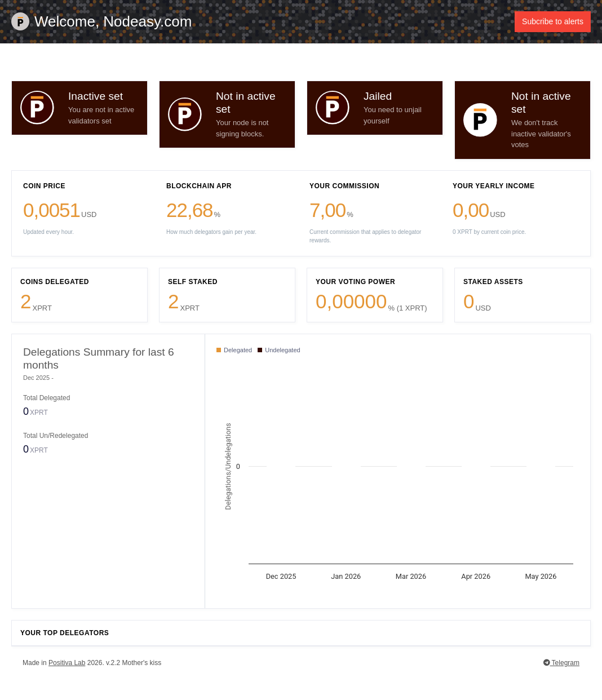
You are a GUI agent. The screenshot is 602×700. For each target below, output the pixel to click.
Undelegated (279, 351)
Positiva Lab (67, 663)
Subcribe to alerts (553, 21)
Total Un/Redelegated (56, 436)
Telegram (561, 663)
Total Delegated (47, 398)
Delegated (234, 351)
